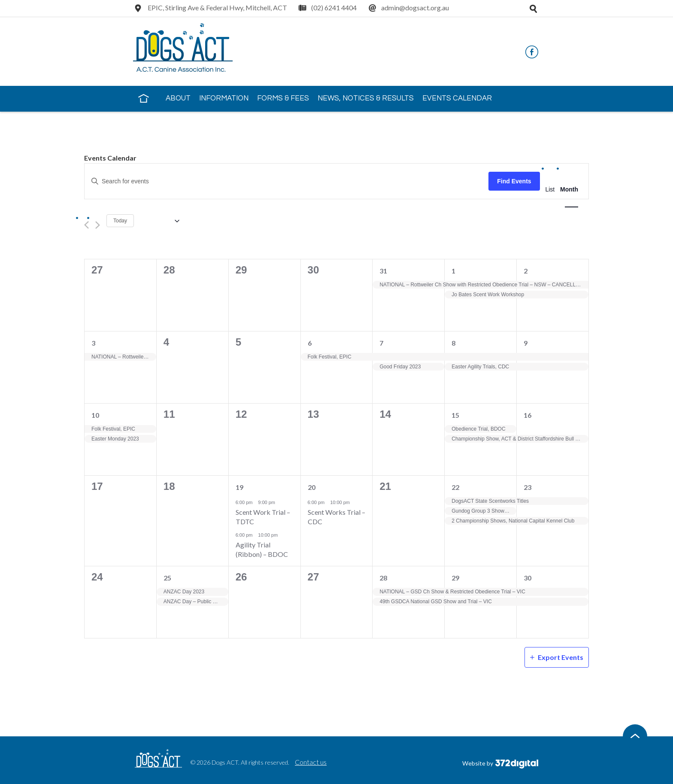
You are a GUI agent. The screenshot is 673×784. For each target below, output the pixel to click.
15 (455, 415)
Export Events (561, 657)
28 (383, 578)
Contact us (311, 762)
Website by (500, 763)
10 (95, 415)
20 (312, 487)
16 (527, 415)
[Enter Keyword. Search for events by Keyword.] (286, 181)
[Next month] (98, 225)
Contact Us (162, 123)
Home (143, 98)
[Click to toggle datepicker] (160, 221)
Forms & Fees (283, 98)
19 (239, 487)
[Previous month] (86, 225)
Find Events (514, 181)
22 (455, 487)
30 (527, 578)
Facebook (532, 52)
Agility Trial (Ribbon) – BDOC (262, 549)
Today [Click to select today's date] (120, 221)
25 (167, 578)
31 (383, 271)
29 (455, 578)
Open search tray (533, 9)
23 (527, 487)
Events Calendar (457, 98)
